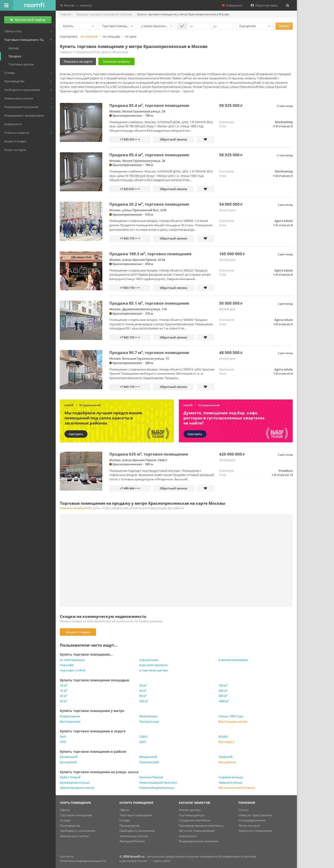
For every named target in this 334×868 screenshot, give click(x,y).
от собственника (72, 660)
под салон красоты (153, 665)
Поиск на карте (249, 826)
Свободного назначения (78, 831)
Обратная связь (264, 5)
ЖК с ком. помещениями (197, 831)
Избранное (232, 5)
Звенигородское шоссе (77, 788)
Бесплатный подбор (28, 20)
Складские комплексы (195, 820)
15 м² (64, 691)
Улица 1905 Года (231, 716)
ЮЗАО (223, 737)
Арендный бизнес (132, 841)
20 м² (64, 696)
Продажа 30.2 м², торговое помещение (149, 204)
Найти (284, 26)
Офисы (65, 810)
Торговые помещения (76, 815)
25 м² (64, 701)
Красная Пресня (151, 777)
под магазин (149, 660)
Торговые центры (192, 815)
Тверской (225, 757)
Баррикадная (70, 716)
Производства (70, 826)
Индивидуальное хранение (199, 841)
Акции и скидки (78, 632)
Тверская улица (230, 782)
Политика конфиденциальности (83, 861)
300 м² (223, 696)
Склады (65, 820)
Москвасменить (76, 5)
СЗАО (143, 737)
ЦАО (143, 742)
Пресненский (149, 762)
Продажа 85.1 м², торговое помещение (149, 303)
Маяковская (148, 716)
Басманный (69, 757)
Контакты (67, 856)
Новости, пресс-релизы (255, 815)
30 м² (143, 685)
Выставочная (70, 721)
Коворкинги (188, 836)
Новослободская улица (157, 788)
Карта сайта (162, 861)
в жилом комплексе (233, 660)
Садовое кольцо (231, 777)
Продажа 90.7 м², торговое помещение (149, 353)
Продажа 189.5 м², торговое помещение (150, 254)
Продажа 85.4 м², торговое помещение (149, 105)
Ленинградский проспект (158, 782)
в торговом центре (153, 670)
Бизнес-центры (190, 810)
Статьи (243, 810)
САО (63, 742)
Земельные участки (74, 836)
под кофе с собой (73, 670)
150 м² (223, 685)
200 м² (223, 691)
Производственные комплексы (201, 826)
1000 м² (224, 701)
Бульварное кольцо (75, 782)
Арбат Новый (70, 777)
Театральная (149, 721)
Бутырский (68, 762)
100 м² (144, 701)
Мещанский (148, 757)
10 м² (64, 685)
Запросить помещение (255, 831)
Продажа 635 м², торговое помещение (149, 454)
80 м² (143, 696)
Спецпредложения (252, 820)
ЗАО (63, 737)
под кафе (67, 665)
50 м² (143, 691)
